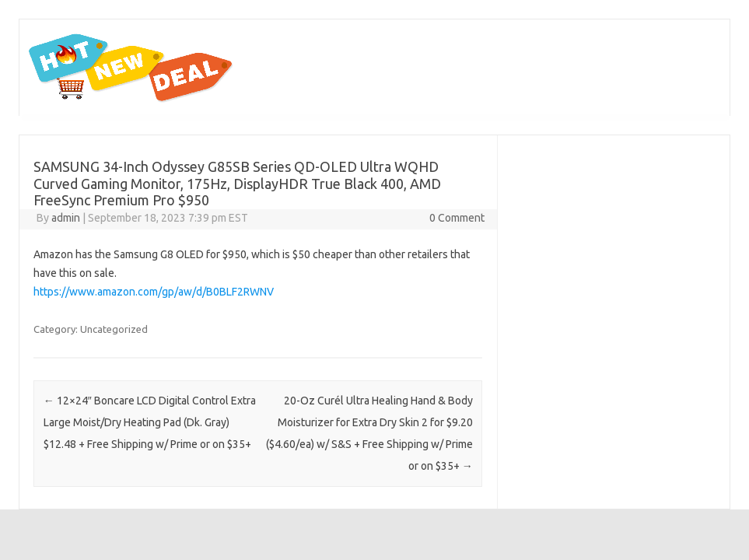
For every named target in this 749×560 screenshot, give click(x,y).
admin (66, 218)
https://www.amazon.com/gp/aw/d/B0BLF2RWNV (154, 292)
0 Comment (457, 218)
